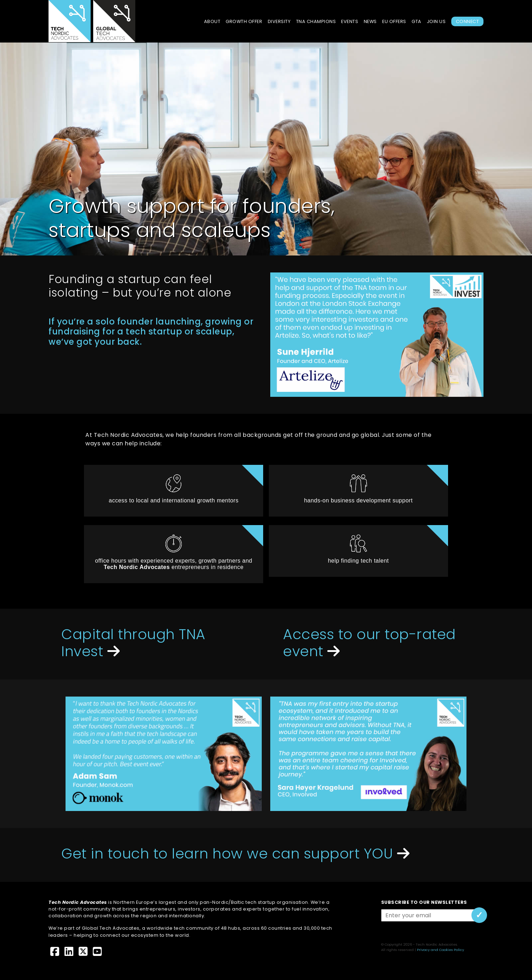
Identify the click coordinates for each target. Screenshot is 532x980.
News (370, 21)
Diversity (279, 21)
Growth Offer (244, 21)
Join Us (436, 21)
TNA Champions (316, 21)
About (212, 21)
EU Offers (394, 21)
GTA (417, 21)
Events (350, 21)
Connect (468, 21)
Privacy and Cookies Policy (440, 950)
